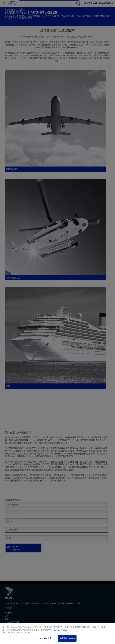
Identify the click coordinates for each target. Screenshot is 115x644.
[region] (57, 633)
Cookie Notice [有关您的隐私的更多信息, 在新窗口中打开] (61, 630)
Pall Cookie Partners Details (16, 633)
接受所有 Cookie (67, 638)
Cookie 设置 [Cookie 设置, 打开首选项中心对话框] (46, 638)
